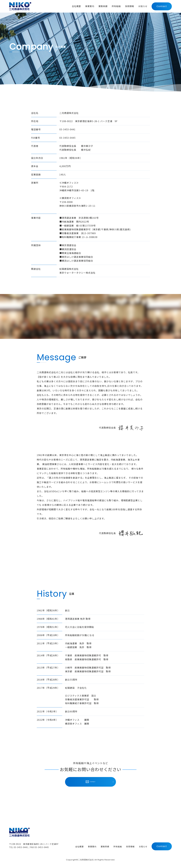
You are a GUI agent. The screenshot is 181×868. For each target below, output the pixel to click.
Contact (162, 7)
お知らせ (143, 847)
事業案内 (92, 847)
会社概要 (79, 847)
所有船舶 (118, 847)
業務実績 (105, 847)
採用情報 (130, 847)
